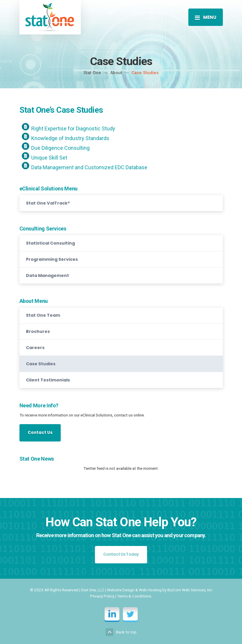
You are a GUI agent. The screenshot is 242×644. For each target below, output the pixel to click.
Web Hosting (150, 590)
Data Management (47, 275)
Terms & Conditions (134, 596)
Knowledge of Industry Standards (70, 138)
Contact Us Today (121, 554)
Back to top (121, 632)
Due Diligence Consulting (60, 148)
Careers (35, 348)
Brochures (38, 331)
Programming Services (52, 259)
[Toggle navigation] (206, 17)
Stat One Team (43, 315)
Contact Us (40, 433)
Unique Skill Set (49, 158)
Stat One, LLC (93, 590)
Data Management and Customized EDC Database (89, 167)
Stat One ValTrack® (48, 203)
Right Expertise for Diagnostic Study (73, 128)
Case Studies (41, 364)
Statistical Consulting (50, 243)
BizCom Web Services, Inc (190, 590)
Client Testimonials (48, 380)
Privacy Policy (102, 596)
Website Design (121, 590)
